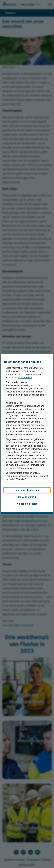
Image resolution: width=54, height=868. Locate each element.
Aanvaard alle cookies (27, 490)
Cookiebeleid (25, 377)
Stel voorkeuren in (27, 497)
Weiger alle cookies (27, 504)
